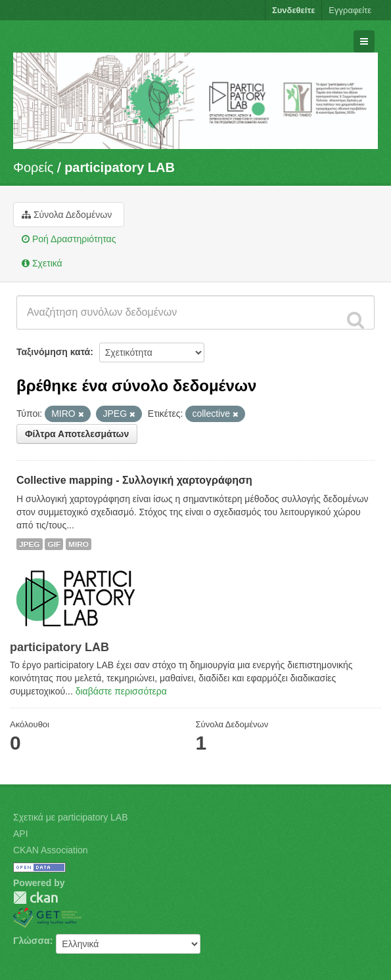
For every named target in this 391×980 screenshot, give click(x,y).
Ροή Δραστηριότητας (69, 239)
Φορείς (33, 167)
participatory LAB (120, 167)
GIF (54, 544)
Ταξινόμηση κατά (53, 352)
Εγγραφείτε (350, 10)
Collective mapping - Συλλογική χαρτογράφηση (134, 480)
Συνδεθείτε (293, 10)
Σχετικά (42, 263)
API (21, 834)
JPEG (30, 544)
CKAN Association (51, 850)
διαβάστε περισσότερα (121, 691)
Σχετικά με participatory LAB (71, 817)
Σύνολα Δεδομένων (67, 215)
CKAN (35, 898)
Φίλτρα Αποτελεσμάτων (77, 434)
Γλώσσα (32, 941)
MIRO (79, 544)
